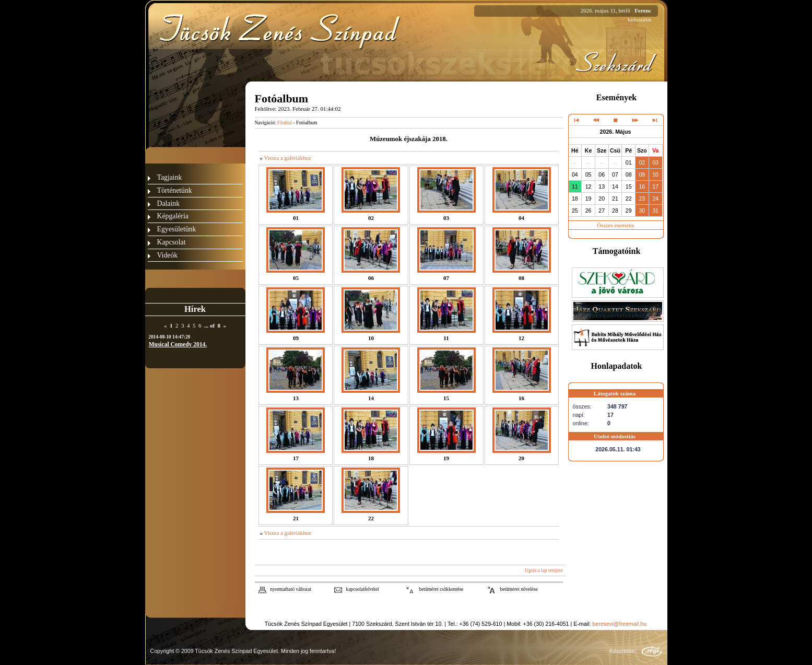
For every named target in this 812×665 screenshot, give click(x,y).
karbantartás (640, 20)
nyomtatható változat (291, 589)
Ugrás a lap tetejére (544, 570)
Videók (168, 255)
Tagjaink (170, 177)
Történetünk (175, 190)
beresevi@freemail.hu (619, 624)
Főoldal (285, 123)
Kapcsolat (172, 242)
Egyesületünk (177, 229)
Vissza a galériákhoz (287, 158)
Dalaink (169, 203)
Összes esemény (616, 225)
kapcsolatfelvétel (363, 589)
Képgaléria (173, 216)
